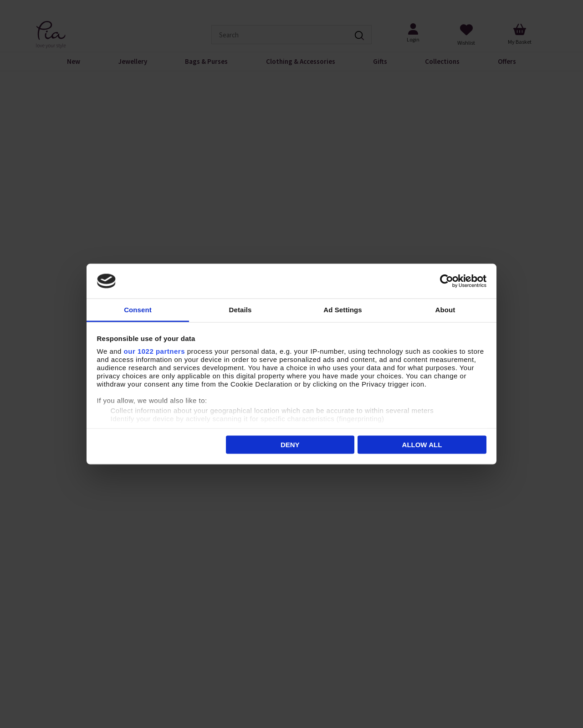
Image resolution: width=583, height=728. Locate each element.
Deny (290, 444)
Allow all (422, 444)
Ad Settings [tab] (343, 310)
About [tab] (445, 310)
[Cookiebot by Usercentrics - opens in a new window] (447, 281)
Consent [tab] (138, 310)
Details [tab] (240, 310)
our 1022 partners (154, 351)
